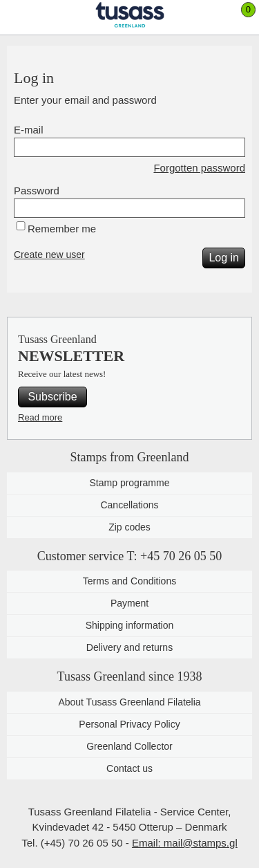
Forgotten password (199, 168)
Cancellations (129, 505)
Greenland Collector (129, 746)
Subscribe (52, 397)
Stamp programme (130, 483)
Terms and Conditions (129, 581)
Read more (40, 417)
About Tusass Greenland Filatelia (129, 702)
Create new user (49, 255)
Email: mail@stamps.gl (185, 843)
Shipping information (130, 625)
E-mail (29, 130)
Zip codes (129, 527)
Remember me (62, 229)
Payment (129, 603)
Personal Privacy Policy (129, 724)
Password (37, 191)
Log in (224, 258)
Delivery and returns (129, 647)
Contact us (129, 768)
